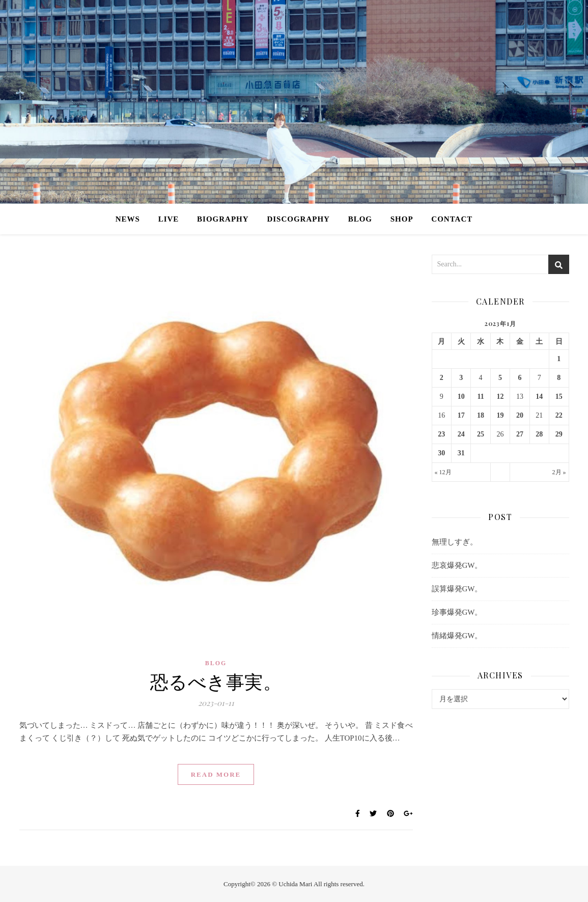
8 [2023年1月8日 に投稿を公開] (559, 378)
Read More (216, 774)
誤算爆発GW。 (457, 589)
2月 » (559, 472)
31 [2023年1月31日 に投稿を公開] (461, 453)
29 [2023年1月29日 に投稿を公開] (559, 434)
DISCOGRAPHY (298, 219)
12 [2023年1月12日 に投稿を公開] (500, 397)
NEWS (128, 219)
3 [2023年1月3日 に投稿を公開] (461, 378)
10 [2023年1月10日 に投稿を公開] (461, 397)
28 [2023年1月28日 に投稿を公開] (539, 434)
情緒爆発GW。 (457, 636)
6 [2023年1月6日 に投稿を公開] (520, 378)
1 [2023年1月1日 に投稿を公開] (559, 359)
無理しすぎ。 (455, 542)
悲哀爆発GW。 (457, 565)
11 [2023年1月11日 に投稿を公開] (480, 397)
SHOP (402, 219)
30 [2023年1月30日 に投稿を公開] (441, 453)
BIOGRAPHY (223, 219)
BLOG (360, 219)
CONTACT (452, 219)
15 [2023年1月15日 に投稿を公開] (559, 397)
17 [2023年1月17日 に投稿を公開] (461, 415)
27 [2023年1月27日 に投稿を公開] (520, 434)
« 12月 (443, 472)
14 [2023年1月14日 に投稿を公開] (539, 397)
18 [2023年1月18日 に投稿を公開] (481, 415)
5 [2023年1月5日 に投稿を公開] (500, 378)
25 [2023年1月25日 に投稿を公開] (481, 434)
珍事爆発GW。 (457, 612)
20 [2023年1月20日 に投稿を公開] (520, 415)
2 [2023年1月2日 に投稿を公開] (442, 378)
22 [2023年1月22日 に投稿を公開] (559, 415)
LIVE (169, 219)
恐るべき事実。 (216, 681)
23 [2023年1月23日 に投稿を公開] (441, 434)
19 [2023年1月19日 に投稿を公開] (500, 415)
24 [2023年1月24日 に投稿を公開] (461, 434)
